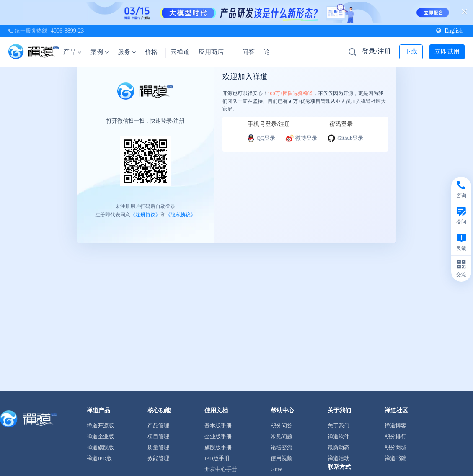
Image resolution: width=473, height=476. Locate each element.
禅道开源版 (100, 426)
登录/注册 (376, 51)
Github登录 (345, 138)
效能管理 (158, 458)
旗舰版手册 (218, 447)
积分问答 (282, 426)
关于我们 (339, 426)
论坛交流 (282, 447)
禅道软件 (339, 436)
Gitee (277, 469)
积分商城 (395, 447)
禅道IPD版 (99, 458)
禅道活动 (339, 458)
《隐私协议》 (181, 214)
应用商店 (211, 52)
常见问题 (282, 436)
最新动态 (339, 447)
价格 (151, 52)
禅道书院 (395, 458)
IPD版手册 (217, 458)
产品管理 (158, 426)
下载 (411, 51)
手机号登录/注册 (269, 124)
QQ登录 (261, 138)
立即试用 (447, 51)
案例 (100, 52)
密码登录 (341, 124)
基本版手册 (218, 426)
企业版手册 (218, 436)
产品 (72, 52)
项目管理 (158, 436)
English (449, 31)
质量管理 (158, 447)
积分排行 (395, 436)
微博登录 (301, 138)
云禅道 (180, 52)
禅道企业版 (100, 436)
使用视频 (282, 458)
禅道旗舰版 (100, 447)
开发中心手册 (221, 469)
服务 (127, 52)
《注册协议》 (145, 214)
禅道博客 (395, 426)
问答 (248, 52)
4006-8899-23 (67, 31)
